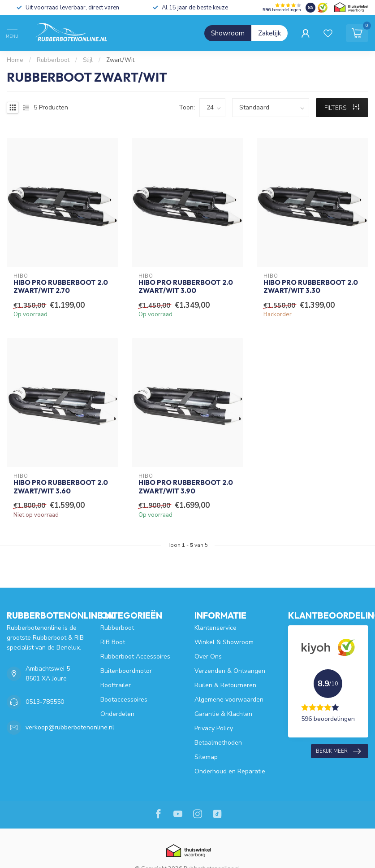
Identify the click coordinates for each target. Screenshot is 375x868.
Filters (342, 108)
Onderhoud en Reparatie (230, 771)
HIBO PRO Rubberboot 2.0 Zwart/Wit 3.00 (186, 287)
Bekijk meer (338, 751)
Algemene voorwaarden (229, 700)
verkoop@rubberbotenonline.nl (70, 727)
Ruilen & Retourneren (225, 685)
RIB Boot (113, 642)
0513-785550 (45, 702)
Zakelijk (269, 33)
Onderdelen (117, 714)
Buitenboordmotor (126, 671)
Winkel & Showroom (224, 642)
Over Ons (208, 656)
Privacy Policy (214, 728)
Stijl (88, 60)
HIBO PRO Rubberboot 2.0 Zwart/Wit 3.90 (186, 487)
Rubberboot (53, 60)
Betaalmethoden (218, 743)
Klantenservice (216, 628)
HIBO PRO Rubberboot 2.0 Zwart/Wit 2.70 (61, 287)
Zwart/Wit (120, 60)
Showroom (228, 33)
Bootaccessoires (124, 700)
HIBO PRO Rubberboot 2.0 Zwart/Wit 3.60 (61, 487)
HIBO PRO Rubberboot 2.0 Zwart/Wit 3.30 (311, 287)
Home (15, 60)
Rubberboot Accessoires (135, 656)
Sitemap (206, 757)
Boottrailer (116, 685)
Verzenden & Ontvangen (230, 671)
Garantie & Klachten (223, 714)
